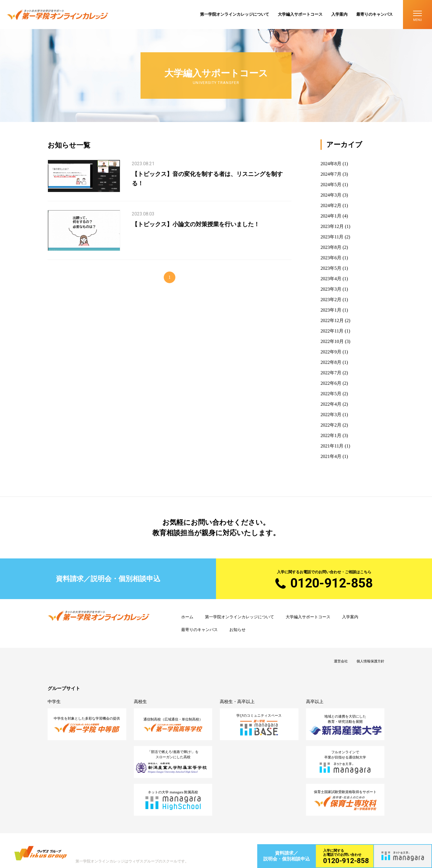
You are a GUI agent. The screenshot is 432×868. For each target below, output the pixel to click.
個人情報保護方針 (370, 661)
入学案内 (339, 14)
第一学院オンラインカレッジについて (235, 14)
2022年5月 (331, 394)
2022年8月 (331, 362)
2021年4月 (331, 456)
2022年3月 (331, 415)
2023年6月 (331, 258)
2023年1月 (331, 310)
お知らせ (237, 630)
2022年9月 (331, 352)
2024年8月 (331, 164)
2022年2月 (331, 425)
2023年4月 (331, 279)
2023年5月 (331, 268)
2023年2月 (331, 300)
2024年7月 (331, 174)
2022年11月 (332, 331)
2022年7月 (331, 373)
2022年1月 (331, 435)
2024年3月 (331, 195)
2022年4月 (331, 404)
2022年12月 (332, 320)
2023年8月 (331, 247)
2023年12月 (332, 226)
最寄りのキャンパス (375, 14)
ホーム (187, 617)
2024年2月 (331, 205)
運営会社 (341, 661)
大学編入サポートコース (300, 14)
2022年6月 (331, 383)
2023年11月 (332, 237)
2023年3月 (331, 289)
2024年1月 (331, 216)
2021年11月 (332, 446)
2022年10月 (332, 341)
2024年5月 (331, 185)
